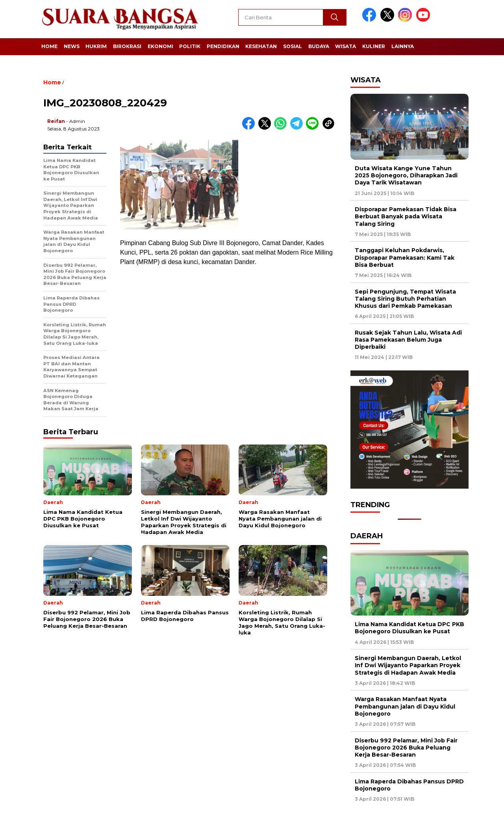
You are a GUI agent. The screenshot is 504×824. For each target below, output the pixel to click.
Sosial (293, 46)
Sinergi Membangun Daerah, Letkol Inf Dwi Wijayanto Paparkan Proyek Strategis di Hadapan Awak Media (408, 665)
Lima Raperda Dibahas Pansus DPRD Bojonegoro (409, 785)
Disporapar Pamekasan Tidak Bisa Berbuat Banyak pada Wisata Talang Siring (406, 216)
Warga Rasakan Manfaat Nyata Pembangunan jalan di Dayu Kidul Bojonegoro (405, 706)
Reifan (56, 121)
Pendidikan (223, 46)
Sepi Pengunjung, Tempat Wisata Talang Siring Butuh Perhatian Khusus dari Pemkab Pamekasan (405, 299)
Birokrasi (127, 46)
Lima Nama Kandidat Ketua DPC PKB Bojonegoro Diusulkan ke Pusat (409, 628)
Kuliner (374, 46)
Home (49, 46)
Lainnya (403, 46)
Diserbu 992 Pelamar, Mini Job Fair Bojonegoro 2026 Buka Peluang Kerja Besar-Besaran (406, 748)
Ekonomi (160, 46)
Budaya (319, 46)
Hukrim (96, 46)
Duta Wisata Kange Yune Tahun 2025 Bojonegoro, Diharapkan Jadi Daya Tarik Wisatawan (406, 175)
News (72, 46)
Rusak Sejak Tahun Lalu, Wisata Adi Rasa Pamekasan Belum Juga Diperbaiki (408, 340)
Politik (190, 46)
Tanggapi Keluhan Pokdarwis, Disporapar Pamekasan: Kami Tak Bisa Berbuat (405, 257)
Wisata (346, 46)
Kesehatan (261, 46)
